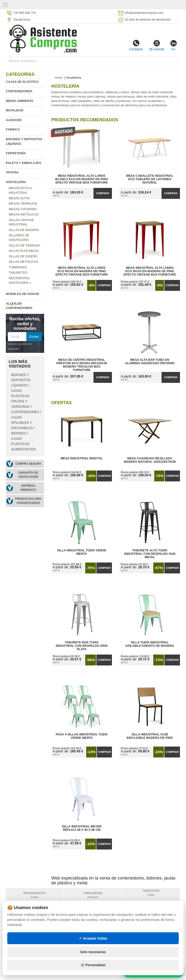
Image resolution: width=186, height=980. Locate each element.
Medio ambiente (20, 101)
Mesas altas (19, 198)
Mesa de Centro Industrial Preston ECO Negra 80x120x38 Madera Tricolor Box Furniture (81, 363)
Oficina (12, 172)
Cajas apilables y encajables (22, 423)
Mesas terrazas (23, 204)
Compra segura (28, 464)
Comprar (103, 193)
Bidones (19, 433)
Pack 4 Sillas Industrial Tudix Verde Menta (82, 736)
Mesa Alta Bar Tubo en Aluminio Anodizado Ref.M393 (150, 362)
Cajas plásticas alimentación (23, 444)
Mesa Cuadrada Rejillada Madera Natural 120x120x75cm (150, 460)
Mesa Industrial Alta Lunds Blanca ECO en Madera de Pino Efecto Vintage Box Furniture (82, 179)
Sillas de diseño (23, 256)
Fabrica (13, 129)
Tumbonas (18, 267)
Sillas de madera (24, 230)
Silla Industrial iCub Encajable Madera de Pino (150, 736)
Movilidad (15, 110)
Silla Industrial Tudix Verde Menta (82, 552)
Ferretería (16, 153)
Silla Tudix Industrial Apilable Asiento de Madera (150, 644)
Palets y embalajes (23, 163)
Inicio (59, 78)
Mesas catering (23, 209)
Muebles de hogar (22, 294)
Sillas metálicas (23, 262)
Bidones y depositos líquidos (21, 380)
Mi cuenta (157, 45)
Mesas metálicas (24, 214)
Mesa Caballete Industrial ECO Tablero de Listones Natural (150, 179)
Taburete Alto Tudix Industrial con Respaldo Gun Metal (150, 554)
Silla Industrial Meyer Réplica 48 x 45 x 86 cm (82, 828)
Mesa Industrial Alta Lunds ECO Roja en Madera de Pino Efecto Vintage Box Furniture (82, 271)
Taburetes (18, 273)
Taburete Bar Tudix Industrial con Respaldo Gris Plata (82, 646)
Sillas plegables (24, 251)
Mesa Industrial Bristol (82, 458)
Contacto (136, 45)
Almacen (14, 120)
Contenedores (19, 91)
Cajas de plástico (22, 82)
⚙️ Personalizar (93, 974)
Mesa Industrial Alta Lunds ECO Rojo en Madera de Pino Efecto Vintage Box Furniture (150, 271)
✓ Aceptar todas (93, 947)
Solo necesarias (93, 961)
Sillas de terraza (24, 245)
